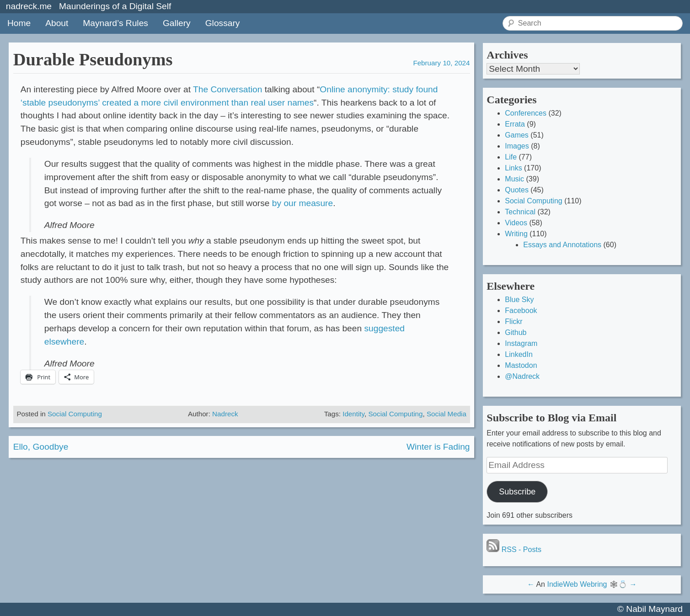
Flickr (513, 321)
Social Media (447, 414)
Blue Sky (519, 300)
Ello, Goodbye (41, 447)
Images (517, 146)
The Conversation (227, 89)
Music (514, 179)
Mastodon (521, 365)
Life (511, 157)
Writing (516, 234)
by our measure (302, 203)
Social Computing (75, 414)
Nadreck (225, 414)
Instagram (521, 343)
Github (516, 332)
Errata (515, 124)
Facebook (521, 311)
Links (513, 168)
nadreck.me (29, 6)
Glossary (223, 23)
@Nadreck (522, 376)
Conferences (526, 113)
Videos (516, 223)
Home (19, 23)
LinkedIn (519, 354)
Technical (520, 212)
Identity (353, 414)
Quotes (517, 190)
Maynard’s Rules (115, 23)
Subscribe (517, 492)
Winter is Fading (438, 447)
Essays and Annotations (562, 245)
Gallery (177, 23)
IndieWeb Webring (577, 584)
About (57, 23)
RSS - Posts (514, 550)
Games (517, 135)
